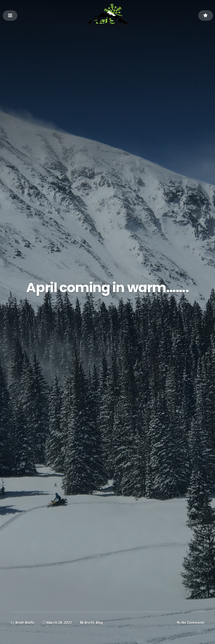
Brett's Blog (94, 623)
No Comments (193, 623)
